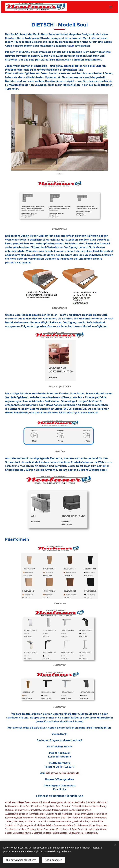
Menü (111, 7)
